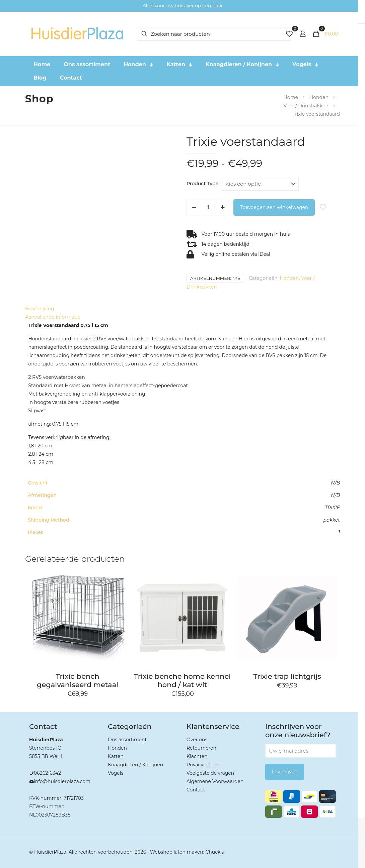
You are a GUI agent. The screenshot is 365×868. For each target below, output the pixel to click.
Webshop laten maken (177, 852)
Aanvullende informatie (53, 317)
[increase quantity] (223, 208)
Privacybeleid (202, 765)
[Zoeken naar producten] (214, 34)
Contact (196, 790)
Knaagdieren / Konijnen (135, 765)
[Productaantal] (208, 208)
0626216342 (47, 773)
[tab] (182, 309)
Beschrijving (40, 309)
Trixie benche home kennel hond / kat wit (182, 680)
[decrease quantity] (194, 208)
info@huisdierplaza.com (62, 781)
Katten (116, 756)
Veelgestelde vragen (210, 773)
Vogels (116, 773)
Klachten (197, 756)
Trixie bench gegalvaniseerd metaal (78, 680)
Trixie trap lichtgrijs (287, 676)
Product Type (202, 184)
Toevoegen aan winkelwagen (274, 207)
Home (290, 97)
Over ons (197, 740)
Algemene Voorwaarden (215, 781)
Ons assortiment (127, 740)
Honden (319, 97)
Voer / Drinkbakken (306, 106)
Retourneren (201, 748)
